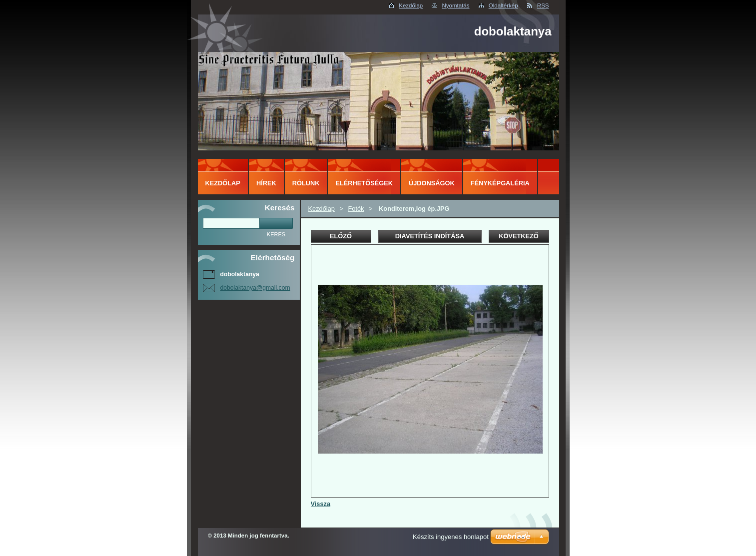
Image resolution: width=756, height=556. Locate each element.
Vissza (321, 504)
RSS (543, 5)
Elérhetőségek (364, 183)
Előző (341, 236)
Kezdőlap (411, 5)
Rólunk (306, 183)
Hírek (266, 183)
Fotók (356, 209)
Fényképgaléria (500, 183)
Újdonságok (432, 183)
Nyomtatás (455, 5)
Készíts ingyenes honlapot (451, 537)
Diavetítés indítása (430, 236)
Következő (519, 236)
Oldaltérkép (503, 5)
